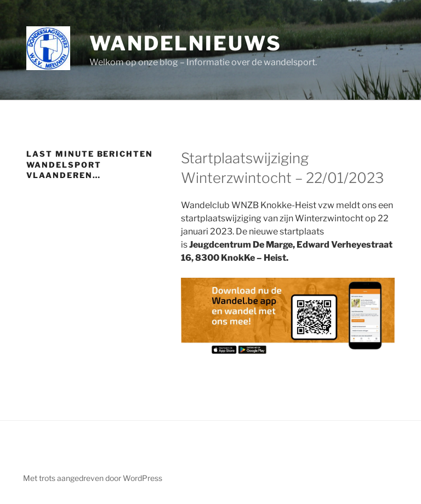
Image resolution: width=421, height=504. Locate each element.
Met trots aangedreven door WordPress (93, 478)
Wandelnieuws (186, 43)
